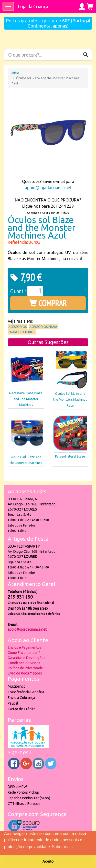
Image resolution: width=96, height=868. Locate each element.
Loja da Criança (33, 6)
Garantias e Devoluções (26, 658)
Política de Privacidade (25, 668)
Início (15, 73)
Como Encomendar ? (24, 653)
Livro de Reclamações (25, 673)
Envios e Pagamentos (25, 647)
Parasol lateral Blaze (70, 456)
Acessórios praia (43, 327)
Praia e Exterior (22, 332)
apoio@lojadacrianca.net (48, 188)
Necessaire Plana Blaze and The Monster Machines (26, 399)
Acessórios (18, 327)
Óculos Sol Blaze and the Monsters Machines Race (70, 400)
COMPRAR (48, 303)
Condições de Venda (24, 663)
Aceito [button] (48, 861)
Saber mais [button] (62, 847)
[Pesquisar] (86, 55)
